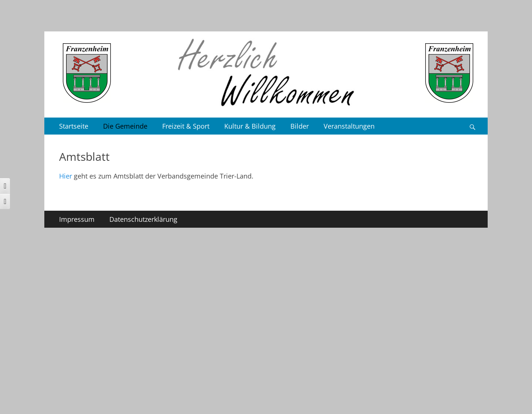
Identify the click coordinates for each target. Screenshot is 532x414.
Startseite (74, 126)
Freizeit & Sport (186, 126)
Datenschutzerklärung (143, 219)
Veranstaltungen (349, 126)
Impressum (77, 219)
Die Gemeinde (125, 126)
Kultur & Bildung (250, 126)
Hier (66, 176)
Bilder (300, 126)
